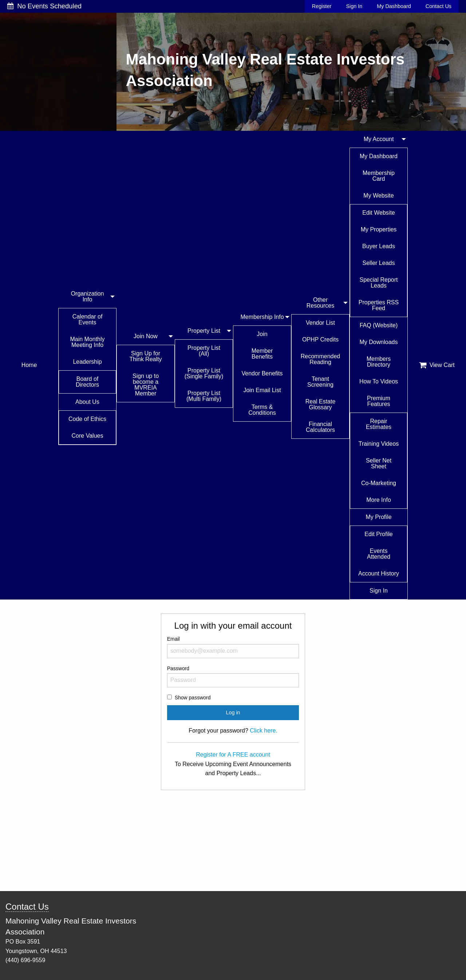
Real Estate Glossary (321, 404)
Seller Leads (379, 263)
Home (29, 365)
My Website (378, 196)
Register (322, 6)
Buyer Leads (379, 246)
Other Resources (320, 303)
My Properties (379, 229)
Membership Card (379, 176)
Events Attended (379, 554)
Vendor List (320, 323)
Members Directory (379, 362)
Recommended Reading (321, 359)
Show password (193, 698)
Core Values (88, 436)
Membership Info (262, 317)
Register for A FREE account (233, 755)
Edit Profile (378, 534)
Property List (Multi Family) (204, 396)
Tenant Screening (320, 382)
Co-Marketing (379, 483)
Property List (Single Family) (204, 373)
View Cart (437, 365)
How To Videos (379, 381)
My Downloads (379, 342)
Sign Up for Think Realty (146, 356)
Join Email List (262, 390)
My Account (379, 139)
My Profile (378, 517)
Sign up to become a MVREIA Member (146, 385)
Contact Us (439, 6)
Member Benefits (262, 354)
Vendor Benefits (262, 373)
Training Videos (379, 444)
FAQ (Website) (379, 325)
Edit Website (379, 213)
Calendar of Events (88, 319)
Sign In (354, 6)
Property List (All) (204, 351)
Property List (204, 331)
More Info (379, 500)
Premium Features (379, 401)
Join (262, 334)
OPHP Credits (320, 339)
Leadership (87, 362)
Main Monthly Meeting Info (87, 342)
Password (233, 676)
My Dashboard (394, 6)
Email (233, 647)
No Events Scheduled (44, 6)
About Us (87, 402)
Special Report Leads (379, 283)
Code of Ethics (87, 419)
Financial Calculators (320, 427)
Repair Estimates (379, 424)
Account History (379, 573)
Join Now (146, 336)
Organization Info (88, 296)
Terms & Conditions (262, 410)
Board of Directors (87, 382)
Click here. (264, 731)
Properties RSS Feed (379, 305)
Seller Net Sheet (379, 463)
